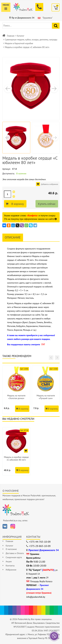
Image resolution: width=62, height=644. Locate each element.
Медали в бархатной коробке (19, 43)
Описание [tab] (13, 237)
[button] (54, 89)
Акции (9, 561)
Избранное (11, 570)
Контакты (10, 566)
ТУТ (43, 344)
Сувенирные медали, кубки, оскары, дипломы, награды (31, 40)
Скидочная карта (14, 557)
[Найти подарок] (56, 26)
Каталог (21, 36)
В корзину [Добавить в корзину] (17, 204)
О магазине (11, 549)
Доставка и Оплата (15, 553)
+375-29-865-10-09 (40, 546)
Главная (11, 36)
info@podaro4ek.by (36, 597)
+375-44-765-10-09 (40, 542)
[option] (16, 451)
